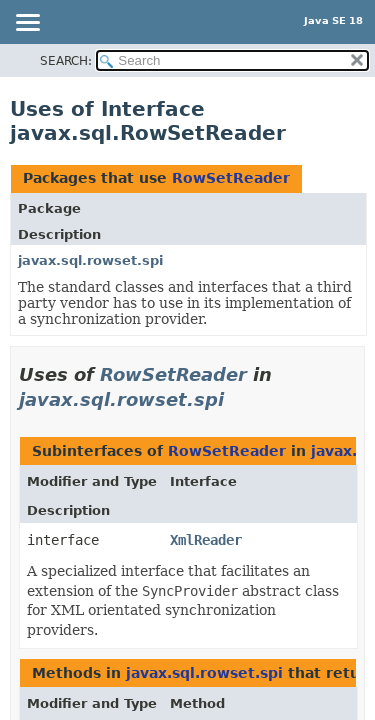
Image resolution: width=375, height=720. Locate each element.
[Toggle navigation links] (27, 24)
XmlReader (206, 540)
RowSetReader (231, 178)
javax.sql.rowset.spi (90, 260)
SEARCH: (66, 61)
